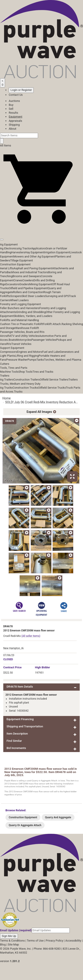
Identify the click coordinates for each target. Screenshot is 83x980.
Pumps (32, 360)
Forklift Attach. (52, 324)
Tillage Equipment (22, 260)
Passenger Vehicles (44, 340)
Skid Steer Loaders (33, 296)
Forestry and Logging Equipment (20, 304)
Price (12, 667)
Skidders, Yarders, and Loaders (33, 316)
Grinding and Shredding (31, 312)
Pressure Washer (17, 360)
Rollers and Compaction (28, 292)
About (13, 129)
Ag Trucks (6, 388)
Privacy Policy (54, 941)
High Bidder (42, 667)
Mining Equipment (41, 284)
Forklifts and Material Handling (19, 320)
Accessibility (73, 941)
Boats (12, 340)
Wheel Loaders (19, 300)
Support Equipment (12, 348)
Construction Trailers (27, 380)
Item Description (17, 734)
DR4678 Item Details (20, 687)
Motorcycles (24, 340)
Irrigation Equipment (57, 252)
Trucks (18, 392)
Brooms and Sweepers (27, 276)
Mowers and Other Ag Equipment (34, 256)
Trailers (5, 376)
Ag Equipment (9, 244)
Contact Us (16, 95)
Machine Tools (9, 372)
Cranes (18, 280)
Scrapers (16, 296)
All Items (6, 145)
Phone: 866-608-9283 (47, 949)
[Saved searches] (3, 83)
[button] (41, 230)
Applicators (38, 248)
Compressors (9, 352)
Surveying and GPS (57, 296)
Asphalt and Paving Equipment (33, 268)
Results (13, 113)
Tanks (40, 360)
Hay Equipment (35, 252)
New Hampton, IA (13, 648)
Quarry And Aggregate (58, 817)
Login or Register (21, 90)
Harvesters (18, 252)
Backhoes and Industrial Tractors (28, 272)
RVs (9, 344)
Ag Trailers (7, 380)
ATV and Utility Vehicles (24, 336)
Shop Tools (25, 372)
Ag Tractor (25, 248)
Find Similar (14, 741)
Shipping (14, 125)
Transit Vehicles (21, 344)
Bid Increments (16, 748)
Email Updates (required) (16, 930)
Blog (3, 944)
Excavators (12, 284)
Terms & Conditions (12, 941)
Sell (11, 109)
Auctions (14, 101)
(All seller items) (31, 636)
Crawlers (28, 280)
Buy (11, 105)
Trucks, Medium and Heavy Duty (20, 384)
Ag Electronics (9, 248)
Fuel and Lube (51, 352)
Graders (24, 284)
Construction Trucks (25, 388)
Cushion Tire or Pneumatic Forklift (22, 324)
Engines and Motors (30, 352)
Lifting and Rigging (27, 356)
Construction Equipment (15, 264)
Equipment (16, 117)
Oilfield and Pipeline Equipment (28, 288)
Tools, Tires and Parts (14, 368)
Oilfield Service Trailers (54, 380)
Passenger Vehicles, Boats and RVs (22, 332)
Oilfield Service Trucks (52, 388)
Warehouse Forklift (27, 328)
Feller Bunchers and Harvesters (20, 308)
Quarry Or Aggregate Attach (25, 825)
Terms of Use (35, 941)
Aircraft (5, 336)
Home (7, 398)
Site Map (13, 944)
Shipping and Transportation (25, 726)
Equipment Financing (20, 719)
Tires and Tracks (43, 372)
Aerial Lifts (7, 268)
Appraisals (15, 121)
